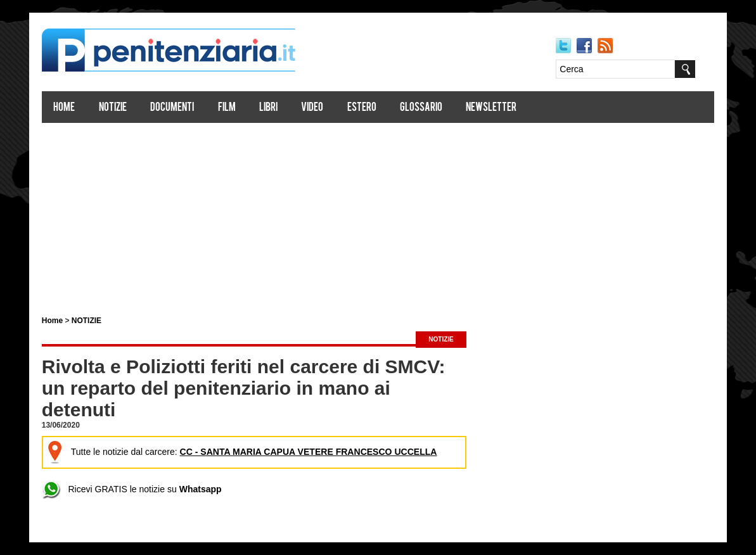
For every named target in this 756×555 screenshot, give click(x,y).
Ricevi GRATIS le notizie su (132, 489)
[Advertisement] (378, 214)
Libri (269, 108)
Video (313, 108)
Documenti (173, 108)
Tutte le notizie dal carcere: (241, 452)
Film (227, 108)
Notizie (113, 108)
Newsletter (492, 108)
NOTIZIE (87, 321)
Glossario (422, 108)
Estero (362, 108)
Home (65, 108)
